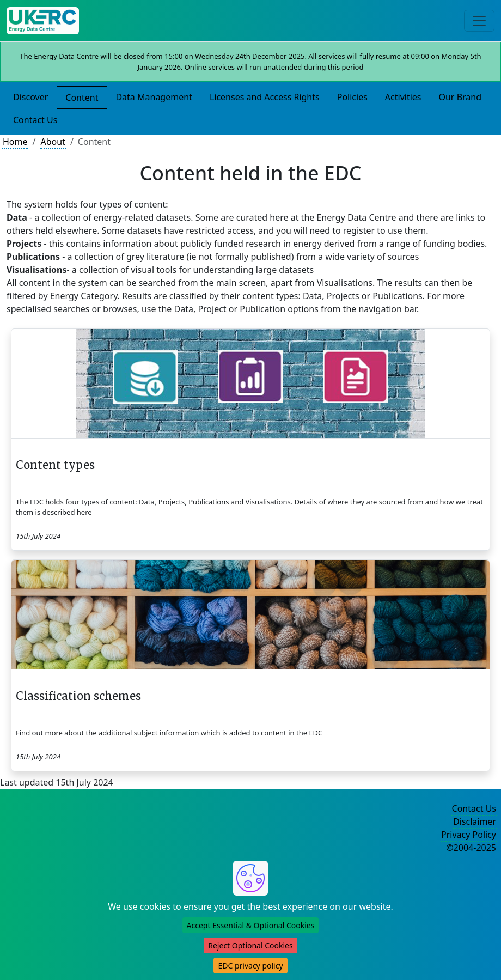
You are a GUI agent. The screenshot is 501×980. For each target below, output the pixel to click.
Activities (403, 97)
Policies (352, 97)
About (53, 142)
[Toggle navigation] (479, 21)
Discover (30, 97)
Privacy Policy (469, 835)
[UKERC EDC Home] (43, 21)
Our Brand (460, 97)
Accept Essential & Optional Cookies (251, 925)
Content (82, 98)
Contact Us (35, 120)
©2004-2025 (471, 848)
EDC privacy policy (250, 966)
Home (15, 142)
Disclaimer (475, 821)
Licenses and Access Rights (265, 97)
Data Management (154, 97)
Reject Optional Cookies (250, 945)
